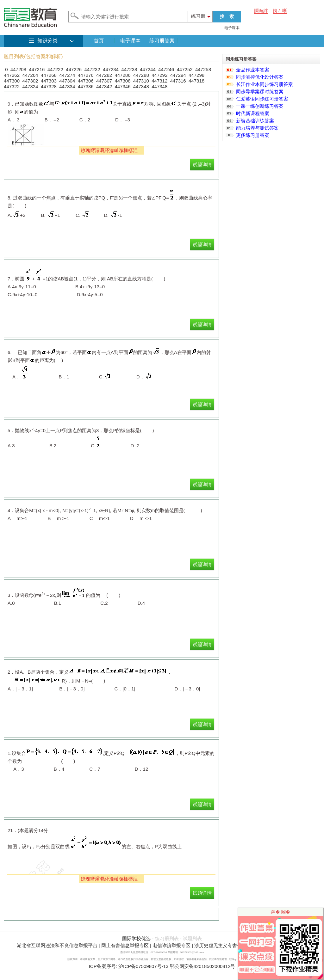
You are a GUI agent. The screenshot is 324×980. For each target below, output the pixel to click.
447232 (92, 69)
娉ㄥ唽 (280, 11)
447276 (86, 75)
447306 (86, 81)
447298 (196, 75)
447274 (67, 75)
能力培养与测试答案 (257, 128)
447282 (104, 75)
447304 (67, 81)
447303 (49, 81)
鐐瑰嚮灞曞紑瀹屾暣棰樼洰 (109, 150)
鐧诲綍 (261, 11)
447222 (55, 69)
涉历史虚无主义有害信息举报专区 (230, 945)
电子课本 (232, 28)
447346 (122, 86)
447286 (122, 75)
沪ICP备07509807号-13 (143, 966)
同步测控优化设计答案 (260, 77)
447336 (86, 86)
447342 (104, 86)
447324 (30, 86)
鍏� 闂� (281, 912)
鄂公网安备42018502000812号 (203, 966)
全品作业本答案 (253, 70)
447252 (185, 69)
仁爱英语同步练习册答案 (262, 99)
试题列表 (192, 938)
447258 (203, 69)
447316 (178, 81)
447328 (49, 86)
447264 (30, 75)
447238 (129, 69)
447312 (159, 81)
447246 (166, 69)
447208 (18, 69)
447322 (12, 86)
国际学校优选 (136, 938)
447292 (159, 75)
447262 (12, 75)
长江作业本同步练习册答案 (265, 84)
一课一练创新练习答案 (260, 106)
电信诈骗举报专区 (171, 945)
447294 (178, 75)
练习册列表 (167, 938)
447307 (104, 81)
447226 (74, 69)
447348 (141, 86)
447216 (37, 69)
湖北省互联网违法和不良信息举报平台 (57, 945)
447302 (30, 81)
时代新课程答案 (253, 113)
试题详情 (202, 165)
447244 (148, 69)
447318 (196, 81)
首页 (99, 41)
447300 (12, 81)
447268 (49, 75)
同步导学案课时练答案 (260, 92)
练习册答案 (162, 41)
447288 (141, 75)
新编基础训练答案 (255, 121)
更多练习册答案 (253, 135)
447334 (67, 86)
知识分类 (47, 41)
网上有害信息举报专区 (125, 945)
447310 (141, 81)
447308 (122, 81)
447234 (111, 69)
